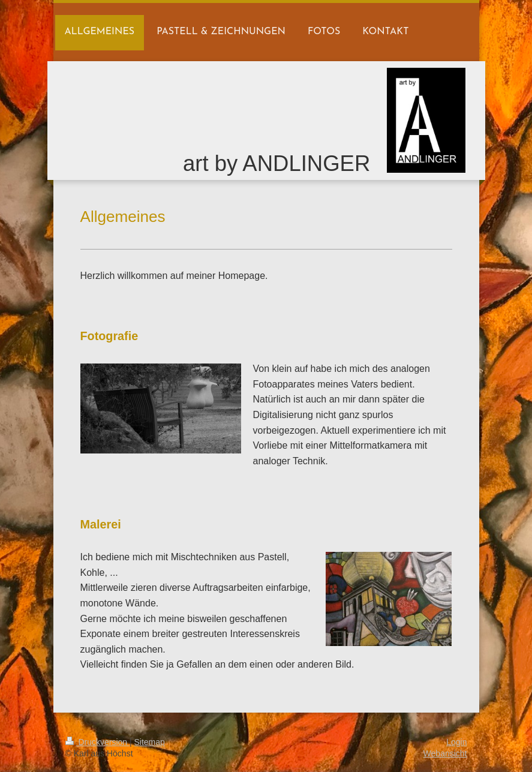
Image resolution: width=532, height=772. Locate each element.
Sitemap (150, 742)
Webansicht (445, 753)
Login (456, 742)
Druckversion (97, 742)
